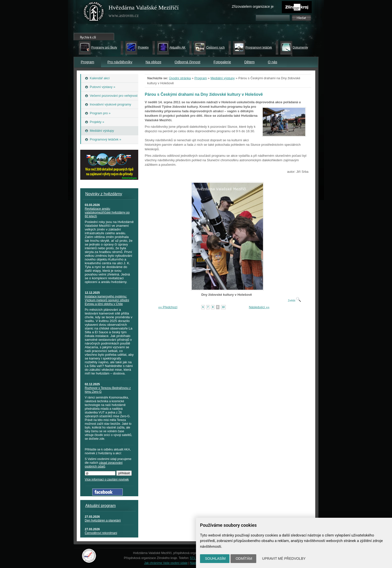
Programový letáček (259, 47)
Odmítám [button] (244, 558)
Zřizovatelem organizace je (253, 6)
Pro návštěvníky (120, 62)
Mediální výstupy (223, 78)
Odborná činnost (187, 62)
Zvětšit (294, 301)
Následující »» (259, 307)
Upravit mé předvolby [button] (284, 558)
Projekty (143, 47)
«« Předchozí (168, 307)
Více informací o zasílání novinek (107, 479)
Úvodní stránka (180, 78)
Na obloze (153, 62)
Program (87, 62)
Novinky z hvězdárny (104, 194)
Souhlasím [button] (215, 558)
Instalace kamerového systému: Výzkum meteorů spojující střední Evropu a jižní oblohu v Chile (107, 300)
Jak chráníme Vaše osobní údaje (166, 563)
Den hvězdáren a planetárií (103, 520)
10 (223, 307)
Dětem (249, 62)
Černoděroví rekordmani (101, 533)
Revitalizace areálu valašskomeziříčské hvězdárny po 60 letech (107, 212)
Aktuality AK (177, 47)
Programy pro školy (104, 47)
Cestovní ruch (215, 47)
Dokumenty (300, 47)
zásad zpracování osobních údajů (104, 465)
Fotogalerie (222, 62)
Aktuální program (100, 506)
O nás (272, 62)
